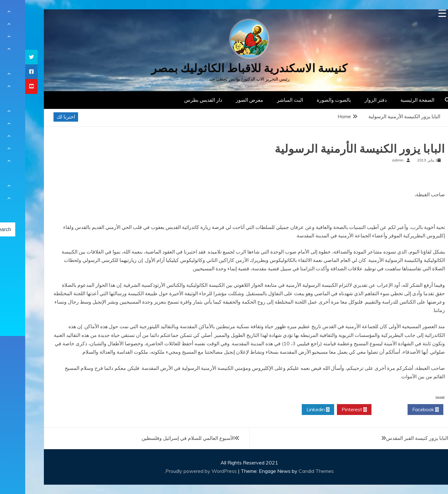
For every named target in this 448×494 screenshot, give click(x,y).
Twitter (364, 410)
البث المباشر (265, 100)
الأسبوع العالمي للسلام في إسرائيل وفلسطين (163, 438)
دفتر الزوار (350, 100)
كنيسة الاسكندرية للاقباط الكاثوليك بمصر (224, 68)
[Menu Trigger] (417, 13)
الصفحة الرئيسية (392, 100)
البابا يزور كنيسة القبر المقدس (392, 438)
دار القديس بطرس (178, 100)
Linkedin (293, 410)
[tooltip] (6, 57)
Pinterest (329, 410)
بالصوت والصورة (309, 100)
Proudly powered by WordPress (177, 471)
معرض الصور (224, 100)
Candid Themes (291, 471)
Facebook (400, 410)
